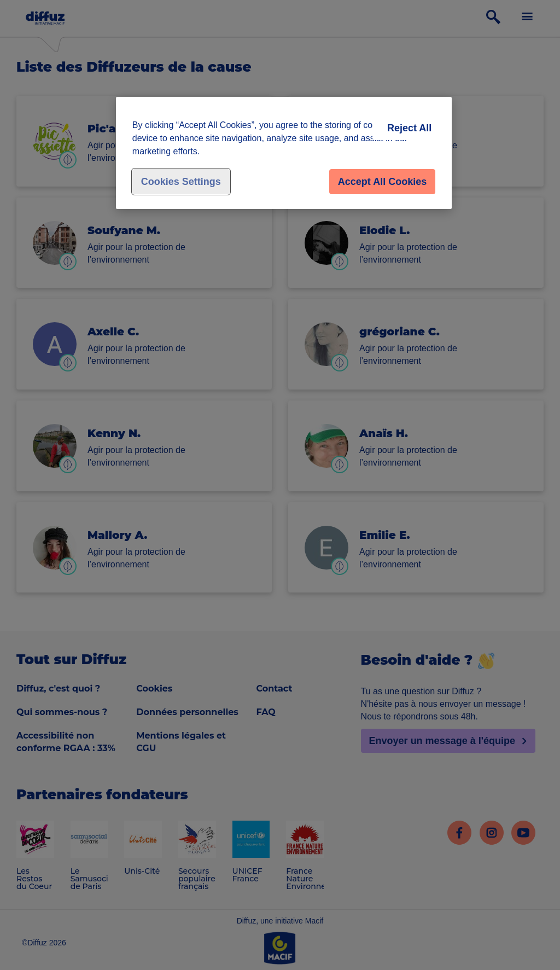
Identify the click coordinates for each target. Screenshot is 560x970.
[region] (284, 153)
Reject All (409, 128)
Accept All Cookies (382, 182)
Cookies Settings (181, 182)
